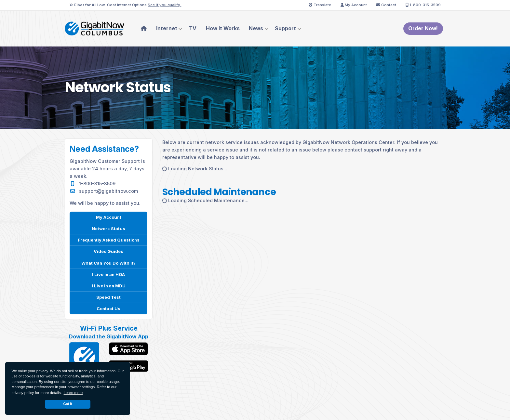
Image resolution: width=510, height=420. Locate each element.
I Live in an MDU (109, 286)
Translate (320, 5)
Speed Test (109, 297)
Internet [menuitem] (167, 28)
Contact (386, 5)
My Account (354, 5)
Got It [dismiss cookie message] (67, 404)
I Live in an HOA (108, 274)
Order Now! (423, 28)
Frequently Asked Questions (108, 240)
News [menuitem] (256, 28)
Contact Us (109, 308)
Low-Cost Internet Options (125, 5)
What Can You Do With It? (108, 263)
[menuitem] (144, 29)
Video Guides (108, 251)
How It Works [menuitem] (223, 28)
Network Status (108, 228)
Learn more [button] (73, 393)
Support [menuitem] (285, 28)
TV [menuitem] (193, 28)
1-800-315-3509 (423, 5)
